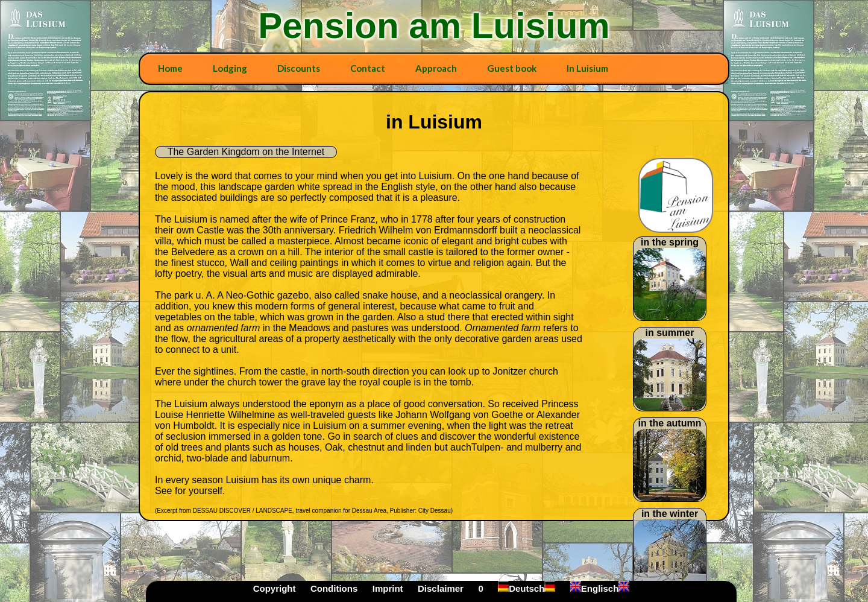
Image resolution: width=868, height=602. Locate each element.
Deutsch (527, 588)
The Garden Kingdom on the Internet (246, 152)
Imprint (388, 588)
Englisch (600, 588)
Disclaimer (441, 588)
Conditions (334, 588)
